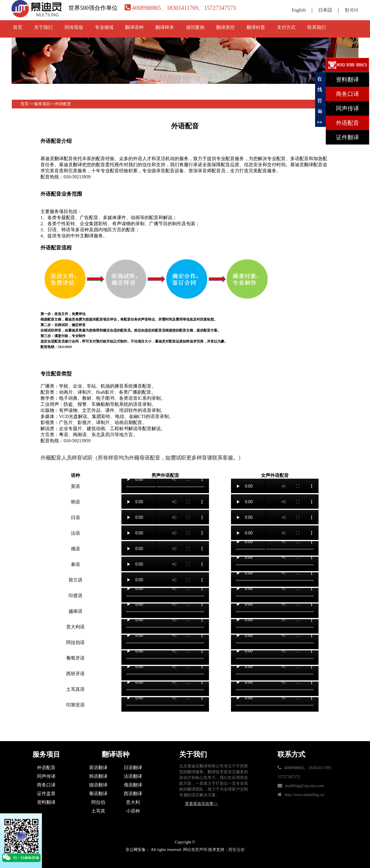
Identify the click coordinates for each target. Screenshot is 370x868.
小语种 (133, 811)
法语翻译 (133, 776)
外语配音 (63, 104)
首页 (18, 27)
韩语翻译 (98, 776)
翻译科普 (256, 27)
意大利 (133, 802)
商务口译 (46, 785)
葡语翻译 (98, 794)
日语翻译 (133, 768)
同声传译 (46, 776)
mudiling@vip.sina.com (305, 786)
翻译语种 (134, 27)
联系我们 (317, 27)
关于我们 (43, 27)
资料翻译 (46, 802)
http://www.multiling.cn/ (305, 795)
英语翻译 (98, 768)
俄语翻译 (133, 785)
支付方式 (286, 27)
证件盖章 (46, 794)
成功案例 (195, 27)
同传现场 (74, 27)
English (299, 10)
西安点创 (236, 850)
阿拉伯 (98, 802)
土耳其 (98, 811)
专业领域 (104, 27)
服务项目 (42, 104)
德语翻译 (98, 785)
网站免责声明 (195, 850)
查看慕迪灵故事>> (201, 804)
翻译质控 (225, 27)
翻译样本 (165, 27)
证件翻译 (347, 137)
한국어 (351, 10)
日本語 (325, 10)
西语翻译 (133, 794)
